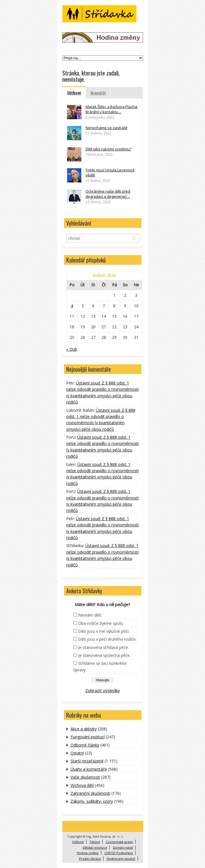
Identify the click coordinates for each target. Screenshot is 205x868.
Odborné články (85, 745)
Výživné (78, 842)
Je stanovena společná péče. (104, 655)
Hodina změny (88, 853)
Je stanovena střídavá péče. (103, 647)
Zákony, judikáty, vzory (92, 801)
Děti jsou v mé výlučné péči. (104, 631)
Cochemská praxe (119, 842)
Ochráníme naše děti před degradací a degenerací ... (108, 194)
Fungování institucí (88, 737)
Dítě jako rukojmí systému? (108, 149)
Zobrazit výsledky (103, 690)
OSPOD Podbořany (119, 853)
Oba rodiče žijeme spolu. (101, 623)
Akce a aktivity (84, 729)
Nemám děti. (90, 615)
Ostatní (77, 753)
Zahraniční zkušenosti (90, 793)
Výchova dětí (82, 785)
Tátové (95, 842)
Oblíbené (74, 93)
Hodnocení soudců (121, 858)
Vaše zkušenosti (85, 777)
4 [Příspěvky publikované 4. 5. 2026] (72, 306)
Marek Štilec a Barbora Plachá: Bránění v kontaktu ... (112, 109)
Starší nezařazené (87, 761)
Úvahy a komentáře (89, 769)
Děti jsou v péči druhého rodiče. (107, 639)
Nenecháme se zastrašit (106, 128)
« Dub (72, 349)
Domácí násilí (123, 847)
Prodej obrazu (90, 858)
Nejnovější (98, 93)
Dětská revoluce (95, 847)
